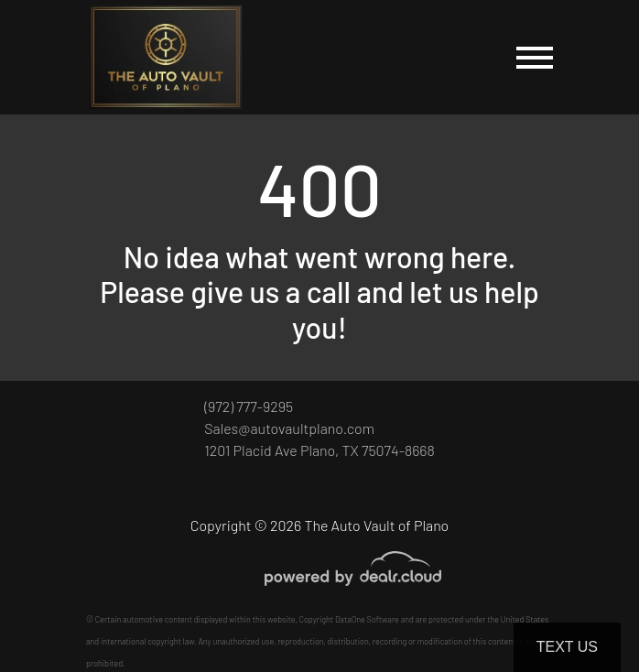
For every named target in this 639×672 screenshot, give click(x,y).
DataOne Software (367, 619)
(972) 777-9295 (249, 406)
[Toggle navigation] (535, 57)
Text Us (567, 647)
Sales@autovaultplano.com (289, 428)
